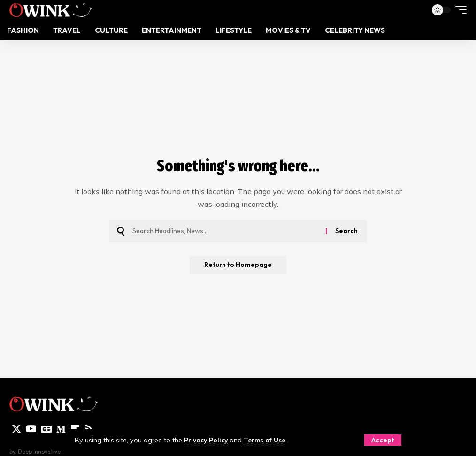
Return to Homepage (238, 266)
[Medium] (61, 429)
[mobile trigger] (459, 10)
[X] (16, 429)
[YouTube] (31, 429)
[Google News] (46, 429)
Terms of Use (269, 440)
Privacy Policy (207, 440)
